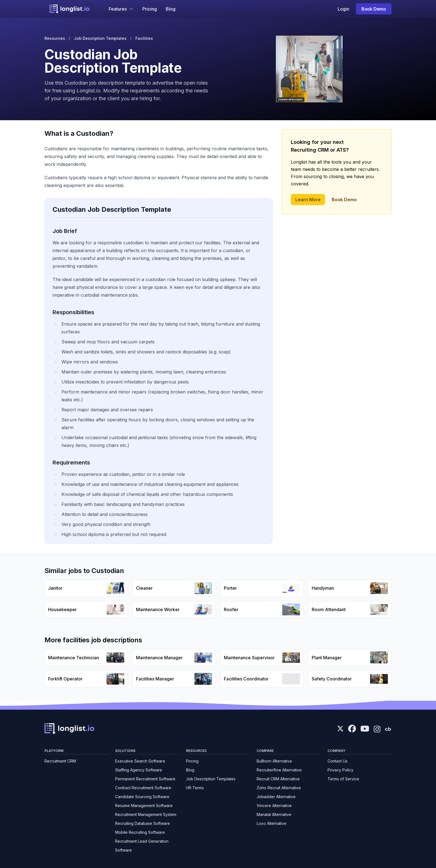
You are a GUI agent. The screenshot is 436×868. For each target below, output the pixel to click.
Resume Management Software (144, 806)
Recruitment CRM (60, 761)
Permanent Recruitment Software (145, 779)
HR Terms (195, 788)
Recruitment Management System (146, 814)
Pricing (150, 9)
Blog (171, 9)
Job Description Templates (100, 38)
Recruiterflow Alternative (279, 770)
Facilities (144, 38)
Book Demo (374, 9)
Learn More (308, 200)
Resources (55, 38)
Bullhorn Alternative (274, 761)
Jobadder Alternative (276, 797)
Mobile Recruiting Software (140, 832)
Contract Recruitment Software (143, 788)
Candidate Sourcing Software (142, 797)
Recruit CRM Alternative (278, 779)
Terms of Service (343, 779)
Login (343, 9)
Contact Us (338, 761)
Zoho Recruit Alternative (279, 788)
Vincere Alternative (274, 806)
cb (388, 729)
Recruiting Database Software (143, 823)
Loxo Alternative (272, 823)
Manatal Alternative (274, 814)
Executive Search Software (140, 761)
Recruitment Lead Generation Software (142, 846)
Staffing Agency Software (139, 770)
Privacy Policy (340, 770)
